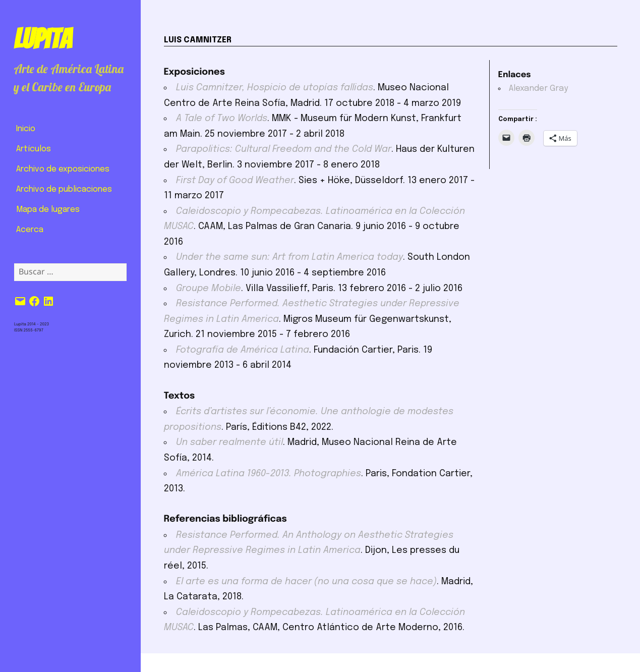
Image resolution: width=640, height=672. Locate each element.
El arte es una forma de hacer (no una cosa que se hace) (306, 582)
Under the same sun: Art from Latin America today (289, 257)
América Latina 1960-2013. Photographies (269, 474)
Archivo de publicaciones (64, 189)
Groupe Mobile (209, 289)
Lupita (43, 39)
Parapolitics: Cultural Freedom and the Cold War (284, 149)
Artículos (34, 149)
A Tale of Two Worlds (222, 119)
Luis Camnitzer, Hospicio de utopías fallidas (275, 88)
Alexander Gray (539, 89)
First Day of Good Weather (235, 181)
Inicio (26, 129)
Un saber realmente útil (229, 442)
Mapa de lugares (48, 210)
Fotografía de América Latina (243, 350)
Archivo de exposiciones (63, 169)
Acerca (30, 230)
